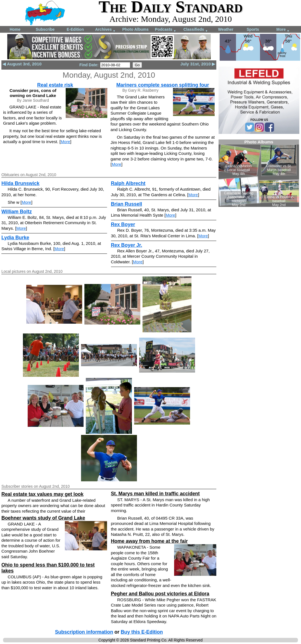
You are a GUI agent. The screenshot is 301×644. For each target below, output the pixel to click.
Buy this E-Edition (142, 632)
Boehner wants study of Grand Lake (43, 518)
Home (15, 29)
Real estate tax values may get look (42, 494)
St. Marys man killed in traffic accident (155, 494)
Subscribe (45, 29)
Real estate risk (55, 85)
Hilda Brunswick (20, 183)
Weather (226, 29)
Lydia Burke (15, 238)
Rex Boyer (123, 224)
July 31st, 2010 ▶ (198, 64)
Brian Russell (127, 204)
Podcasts (165, 30)
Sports (253, 29)
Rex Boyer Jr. (127, 245)
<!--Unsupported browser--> (259, 173)
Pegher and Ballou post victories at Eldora (160, 594)
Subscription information (84, 632)
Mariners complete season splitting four (163, 85)
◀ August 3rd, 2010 (22, 64)
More (283, 30)
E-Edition (75, 29)
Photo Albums (135, 29)
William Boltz (17, 212)
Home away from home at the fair (149, 541)
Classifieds (196, 30)
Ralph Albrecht (128, 183)
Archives (106, 30)
